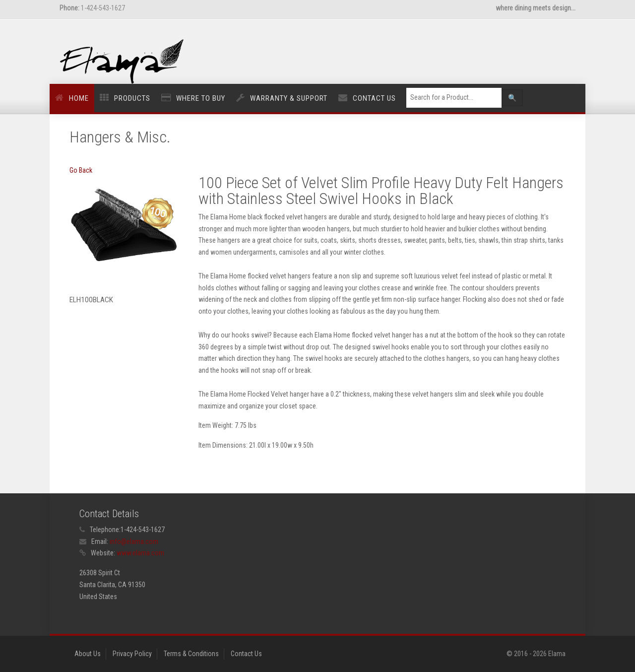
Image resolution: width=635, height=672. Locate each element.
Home (79, 98)
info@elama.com (134, 541)
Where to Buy (201, 98)
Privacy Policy (132, 654)
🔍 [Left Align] (512, 98)
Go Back (81, 170)
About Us (88, 654)
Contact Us (374, 98)
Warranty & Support (289, 98)
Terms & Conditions (191, 654)
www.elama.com (140, 553)
